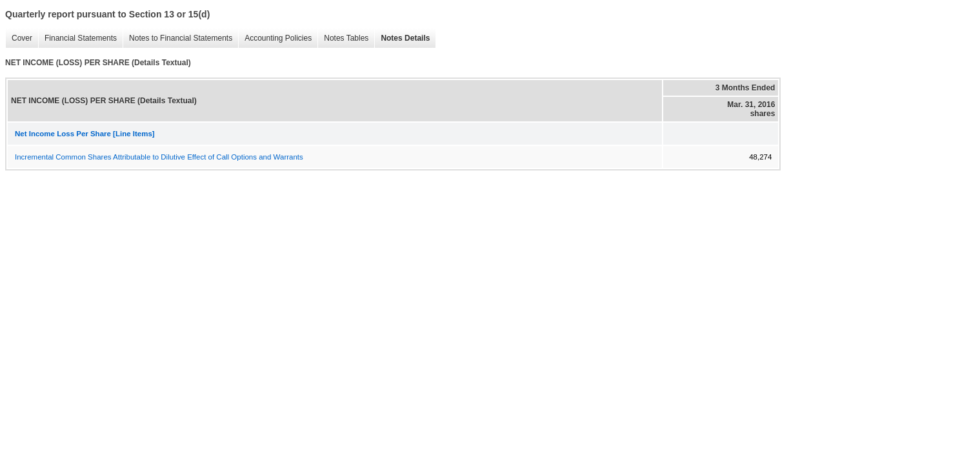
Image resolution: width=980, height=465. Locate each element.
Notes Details (402, 38)
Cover (19, 38)
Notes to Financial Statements (177, 38)
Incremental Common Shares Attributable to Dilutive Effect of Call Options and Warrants (159, 157)
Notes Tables (343, 38)
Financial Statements (77, 38)
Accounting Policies (275, 38)
